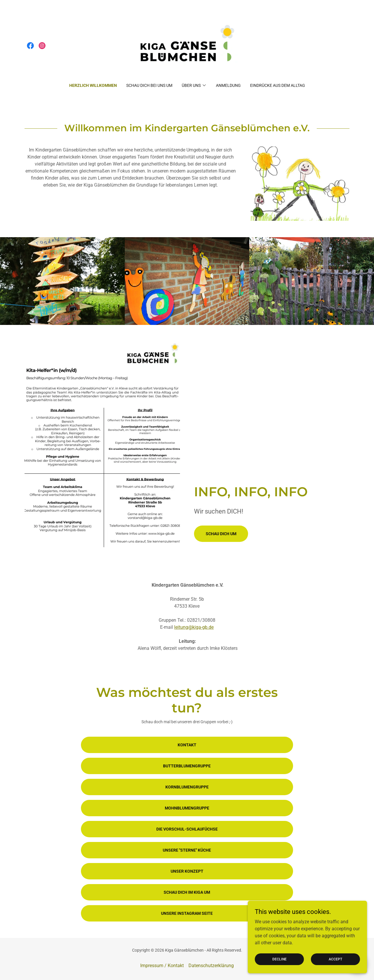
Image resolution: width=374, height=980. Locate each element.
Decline (281, 959)
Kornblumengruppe (187, 787)
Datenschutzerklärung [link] (211, 966)
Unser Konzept (187, 871)
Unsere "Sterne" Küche (187, 850)
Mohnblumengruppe (187, 808)
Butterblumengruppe (187, 766)
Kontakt (187, 745)
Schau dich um (221, 534)
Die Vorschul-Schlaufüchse (187, 829)
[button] (194, 85)
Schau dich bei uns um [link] (149, 85)
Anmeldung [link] (228, 85)
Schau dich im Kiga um (187, 892)
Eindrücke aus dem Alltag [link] (278, 85)
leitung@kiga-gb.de (194, 627)
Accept (336, 959)
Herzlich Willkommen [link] (93, 85)
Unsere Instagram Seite (187, 913)
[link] (30, 46)
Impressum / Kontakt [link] (162, 966)
